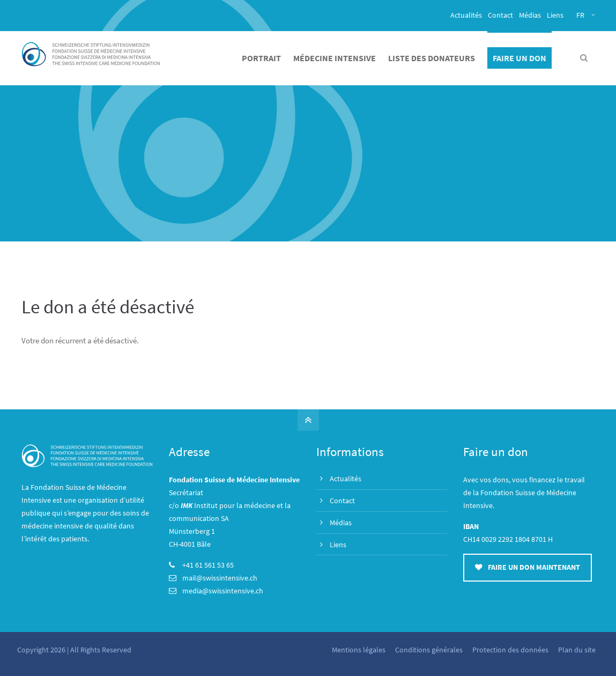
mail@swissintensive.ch (220, 578)
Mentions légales (358, 650)
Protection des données (509, 650)
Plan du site (576, 650)
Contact (500, 15)
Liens (555, 15)
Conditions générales (428, 650)
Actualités (466, 15)
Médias (530, 15)
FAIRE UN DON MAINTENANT (528, 567)
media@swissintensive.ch (223, 591)
